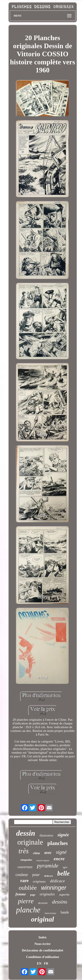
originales (47, 894)
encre (59, 859)
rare (24, 881)
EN (39, 963)
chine (37, 853)
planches (58, 843)
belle (63, 873)
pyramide (48, 866)
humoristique (50, 913)
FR (46, 963)
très (24, 851)
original (43, 919)
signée (63, 835)
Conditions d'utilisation (42, 957)
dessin (26, 833)
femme (21, 894)
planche (28, 910)
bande (65, 912)
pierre (26, 901)
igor (65, 867)
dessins (60, 902)
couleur (22, 875)
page (33, 895)
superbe (64, 895)
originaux (39, 881)
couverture (25, 867)
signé (61, 852)
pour (36, 875)
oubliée (28, 888)
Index (43, 937)
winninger (54, 888)
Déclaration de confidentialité (43, 950)
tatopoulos (26, 860)
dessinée (43, 903)
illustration (46, 836)
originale (30, 842)
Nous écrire (43, 944)
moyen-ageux (43, 860)
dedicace (49, 876)
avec (48, 853)
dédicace (58, 881)
